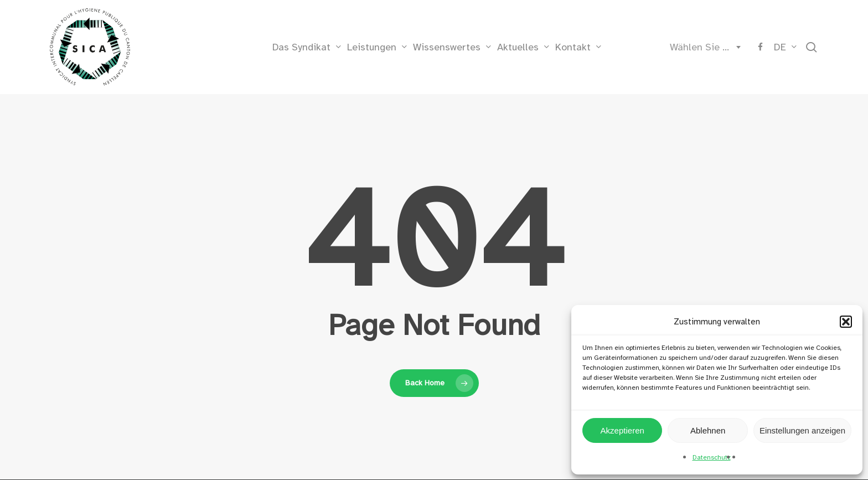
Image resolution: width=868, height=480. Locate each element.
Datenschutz (712, 457)
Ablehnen (708, 430)
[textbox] (703, 47)
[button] (846, 322)
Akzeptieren (622, 430)
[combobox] (703, 47)
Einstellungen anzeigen (802, 430)
